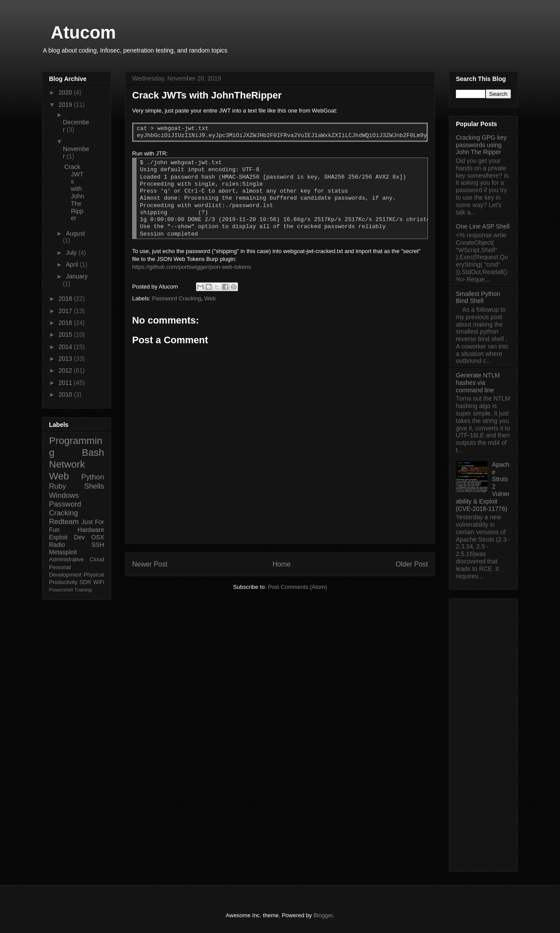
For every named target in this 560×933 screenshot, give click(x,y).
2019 (66, 105)
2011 (66, 383)
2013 (66, 359)
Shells (94, 486)
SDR (86, 582)
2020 (66, 92)
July (72, 253)
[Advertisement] (483, 733)
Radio (57, 545)
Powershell (61, 590)
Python (93, 477)
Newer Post (150, 564)
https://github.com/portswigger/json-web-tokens (192, 267)
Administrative (66, 560)
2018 (66, 299)
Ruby (58, 486)
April (73, 264)
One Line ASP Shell (483, 226)
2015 (66, 334)
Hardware (91, 530)
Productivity (63, 582)
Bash (93, 452)
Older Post (412, 564)
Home (282, 564)
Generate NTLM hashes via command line (478, 383)
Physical (94, 575)
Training (83, 590)
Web (210, 298)
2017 (66, 311)
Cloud (97, 560)
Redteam (64, 522)
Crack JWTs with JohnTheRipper (74, 193)
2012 (66, 370)
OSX (98, 537)
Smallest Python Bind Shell (478, 298)
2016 (66, 323)
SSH (98, 545)
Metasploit (63, 552)
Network (67, 464)
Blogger (323, 915)
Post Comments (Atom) (297, 587)
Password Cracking (177, 298)
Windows (64, 495)
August (75, 233)
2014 (66, 347)
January (77, 276)
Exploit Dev (67, 537)
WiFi (99, 582)
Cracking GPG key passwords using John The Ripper (481, 145)
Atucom (83, 32)
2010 (66, 394)
